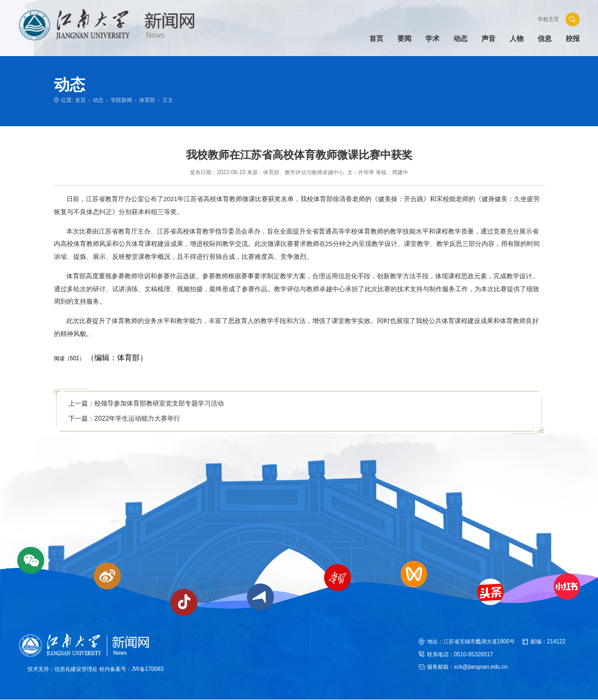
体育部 (147, 100)
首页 (80, 100)
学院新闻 (121, 100)
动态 (98, 100)
